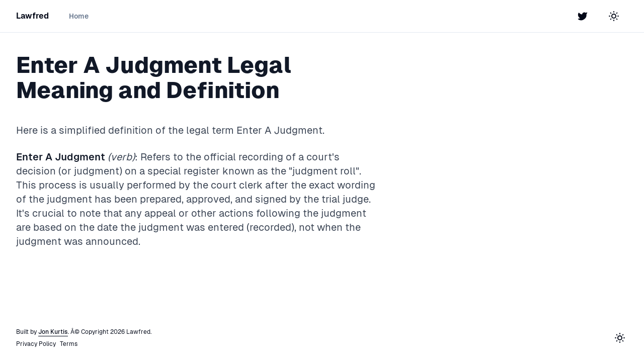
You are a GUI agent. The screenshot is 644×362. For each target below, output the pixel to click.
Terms (69, 344)
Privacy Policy (36, 344)
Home (79, 16)
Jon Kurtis (53, 332)
